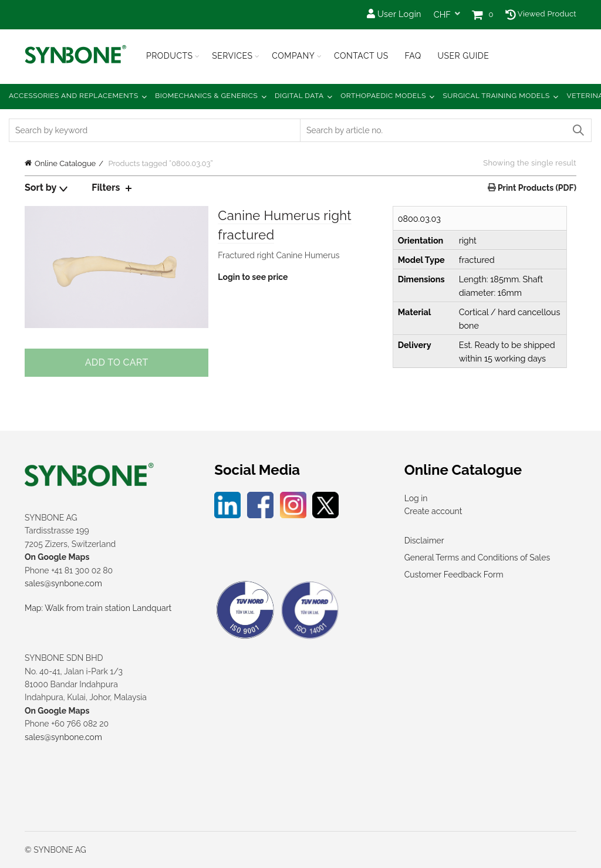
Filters (106, 188)
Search (578, 130)
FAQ (413, 56)
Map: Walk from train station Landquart (98, 608)
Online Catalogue (65, 163)
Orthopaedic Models (383, 96)
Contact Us (361, 56)
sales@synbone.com (63, 583)
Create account (433, 511)
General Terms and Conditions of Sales (477, 558)
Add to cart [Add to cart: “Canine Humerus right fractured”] (117, 362)
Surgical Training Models (497, 96)
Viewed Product (541, 14)
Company (293, 56)
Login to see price (253, 277)
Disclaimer (424, 541)
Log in (416, 498)
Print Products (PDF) (536, 188)
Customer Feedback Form (454, 575)
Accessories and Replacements (74, 96)
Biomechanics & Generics (206, 96)
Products (170, 56)
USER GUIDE (463, 56)
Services (232, 56)
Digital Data (299, 96)
